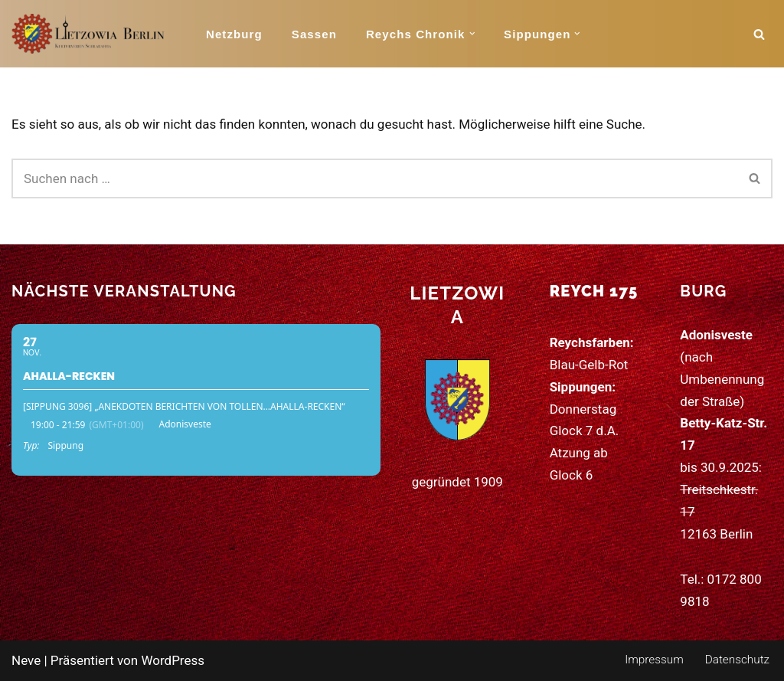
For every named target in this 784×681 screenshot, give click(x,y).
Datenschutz (737, 660)
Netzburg (234, 34)
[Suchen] (759, 34)
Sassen (314, 34)
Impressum (654, 660)
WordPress (173, 660)
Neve (26, 660)
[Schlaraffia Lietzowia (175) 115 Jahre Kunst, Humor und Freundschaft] (88, 34)
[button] (472, 34)
